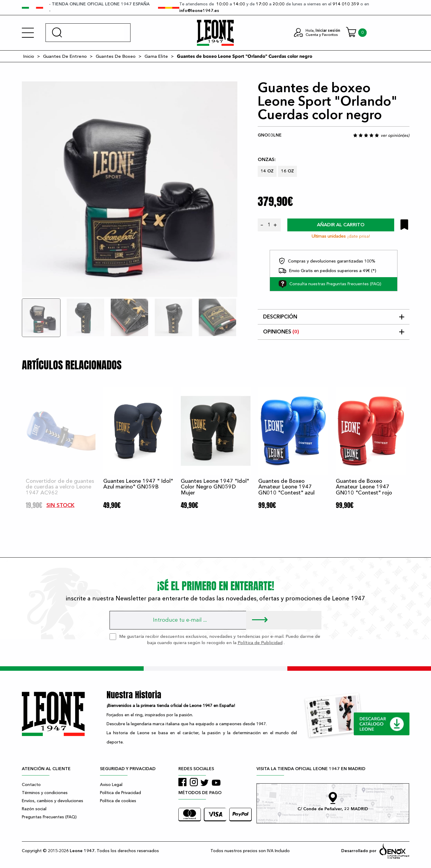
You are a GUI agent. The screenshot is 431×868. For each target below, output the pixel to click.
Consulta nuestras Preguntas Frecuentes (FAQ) (330, 284)
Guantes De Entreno (65, 56)
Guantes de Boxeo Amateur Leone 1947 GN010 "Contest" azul (286, 487)
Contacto (31, 785)
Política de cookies (118, 801)
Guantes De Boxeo (116, 56)
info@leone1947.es (199, 11)
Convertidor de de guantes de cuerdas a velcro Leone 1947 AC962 (60, 487)
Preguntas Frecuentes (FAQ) (49, 817)
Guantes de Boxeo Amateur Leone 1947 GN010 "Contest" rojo (364, 487)
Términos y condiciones (45, 793)
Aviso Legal (111, 785)
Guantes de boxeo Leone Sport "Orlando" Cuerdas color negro (245, 56)
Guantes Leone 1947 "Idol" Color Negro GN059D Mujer (215, 487)
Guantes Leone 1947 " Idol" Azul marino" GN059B (138, 484)
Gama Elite (156, 56)
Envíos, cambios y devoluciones (53, 801)
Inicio (29, 56)
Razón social (34, 809)
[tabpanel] (130, 189)
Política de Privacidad (120, 793)
